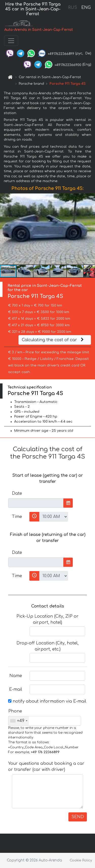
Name (16, 676)
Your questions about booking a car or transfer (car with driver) (46, 767)
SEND (78, 817)
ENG (86, 8)
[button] (90, 229)
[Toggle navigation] (11, 41)
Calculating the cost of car (53, 340)
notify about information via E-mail (47, 701)
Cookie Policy (81, 860)
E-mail (16, 689)
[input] (36, 503)
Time (17, 517)
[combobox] (19, 721)
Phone (15, 711)
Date (17, 493)
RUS (73, 8)
